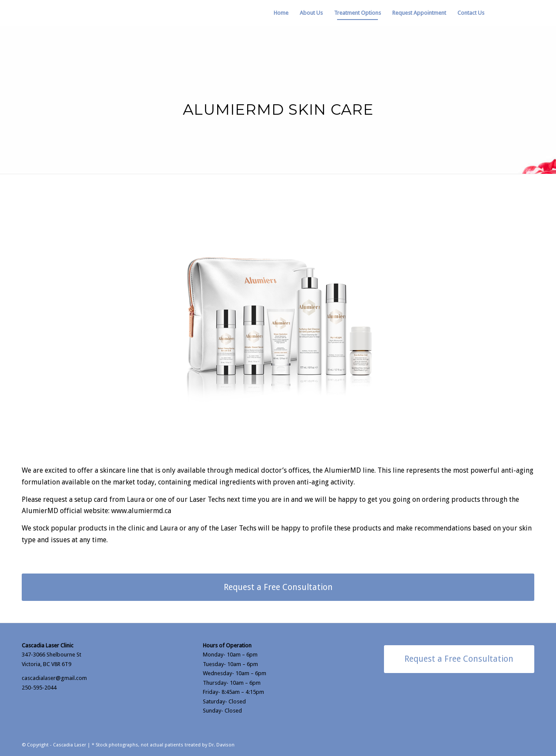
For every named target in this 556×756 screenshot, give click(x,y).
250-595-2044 (39, 688)
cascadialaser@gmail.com (54, 678)
